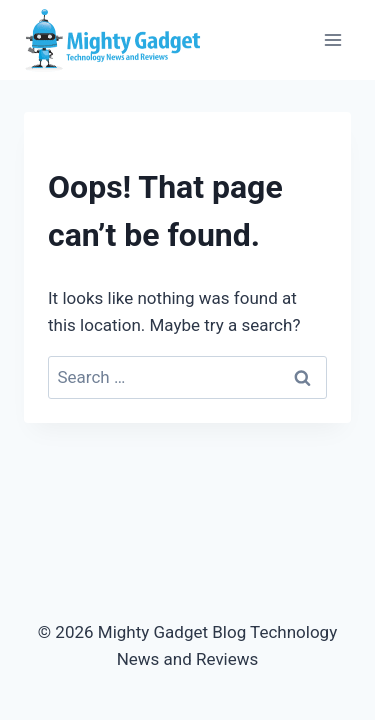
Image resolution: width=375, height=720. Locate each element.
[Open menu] (332, 39)
